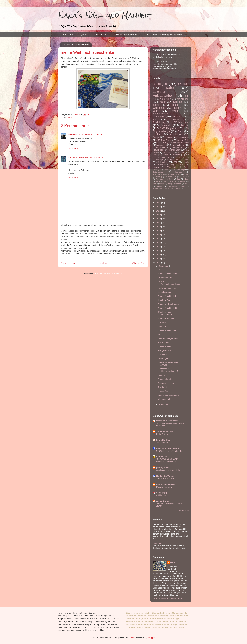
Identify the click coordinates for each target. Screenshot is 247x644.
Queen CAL (183, 140)
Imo (179, 179)
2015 (159, 247)
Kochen (157, 134)
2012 (159, 259)
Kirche (181, 152)
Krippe (165, 155)
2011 (159, 263)
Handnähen (175, 150)
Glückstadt (159, 108)
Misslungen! (163, 358)
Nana (173, 562)
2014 (159, 251)
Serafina (162, 326)
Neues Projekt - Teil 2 (168, 330)
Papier (186, 174)
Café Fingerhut (168, 128)
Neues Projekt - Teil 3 (168, 308)
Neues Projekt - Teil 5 (168, 274)
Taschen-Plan (164, 300)
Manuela (72, 134)
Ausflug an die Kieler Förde (168, 470)
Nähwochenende (181, 142)
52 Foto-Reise (165, 140)
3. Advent (162, 354)
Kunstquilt (166, 125)
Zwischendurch (165, 278)
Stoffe (71, 118)
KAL (182, 165)
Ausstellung (163, 142)
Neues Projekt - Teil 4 (168, 296)
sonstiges (160, 84)
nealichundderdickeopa (168, 448)
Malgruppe (183, 99)
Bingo (172, 165)
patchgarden (162, 468)
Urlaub (186, 162)
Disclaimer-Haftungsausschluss (165, 35)
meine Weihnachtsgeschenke (169, 283)
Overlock (178, 172)
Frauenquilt (158, 150)
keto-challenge (170, 181)
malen (176, 105)
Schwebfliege (179, 170)
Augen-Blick (174, 160)
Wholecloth (184, 137)
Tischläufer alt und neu (168, 395)
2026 (159, 203)
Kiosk (186, 179)
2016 (159, 243)
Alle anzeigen (184, 510)
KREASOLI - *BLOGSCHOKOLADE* (167, 458)
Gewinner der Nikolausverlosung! (168, 370)
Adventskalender (162, 114)
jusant (132, 638)
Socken (166, 170)
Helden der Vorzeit (165, 476)
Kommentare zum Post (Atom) (109, 273)
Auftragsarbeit (163, 96)
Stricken (178, 102)
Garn (180, 131)
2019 (159, 231)
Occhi (162, 184)
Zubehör (175, 120)
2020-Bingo (158, 160)
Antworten (73, 148)
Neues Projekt (164, 346)
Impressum (101, 35)
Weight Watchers (174, 184)
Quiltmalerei (163, 162)
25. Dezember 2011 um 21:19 (89, 157)
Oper (186, 160)
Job (154, 184)
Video (183, 186)
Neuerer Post (68, 263)
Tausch (159, 186)
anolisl (72, 157)
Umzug (159, 177)
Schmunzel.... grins (167, 383)
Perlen (178, 189)
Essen (177, 108)
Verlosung (184, 177)
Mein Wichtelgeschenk (168, 338)
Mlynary (161, 165)
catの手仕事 (162, 493)
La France (180, 157)
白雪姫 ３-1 (161, 495)
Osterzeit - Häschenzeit (166, 462)
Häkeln (177, 117)
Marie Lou (163, 334)
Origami (177, 155)
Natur (163, 102)
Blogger (151, 638)
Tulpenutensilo (163, 443)
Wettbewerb (171, 177)
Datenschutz (158, 172)
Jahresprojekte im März (166, 479)
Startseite (68, 35)
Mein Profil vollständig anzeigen (167, 598)
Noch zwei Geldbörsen (168, 304)
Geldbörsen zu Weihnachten (165, 313)
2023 (159, 215)
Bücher (169, 137)
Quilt (155, 111)
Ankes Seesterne (165, 432)
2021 (159, 223)
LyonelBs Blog (163, 440)
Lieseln (156, 167)
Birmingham (157, 189)
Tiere (186, 96)
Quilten (183, 84)
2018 (159, 235)
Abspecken (178, 147)
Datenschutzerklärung (127, 35)
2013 (159, 255)
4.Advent (162, 322)
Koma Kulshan (174, 174)
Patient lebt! (163, 342)
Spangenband (164, 379)
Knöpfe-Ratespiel (166, 318)
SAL (175, 162)
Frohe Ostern (162, 434)
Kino (187, 184)
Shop (156, 137)
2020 (159, 227)
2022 (159, 219)
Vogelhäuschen (165, 292)
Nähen (171, 88)
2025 (159, 207)
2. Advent (162, 387)
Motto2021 (168, 152)
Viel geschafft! (164, 350)
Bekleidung (159, 122)
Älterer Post (139, 263)
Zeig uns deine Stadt (165, 179)
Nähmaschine (159, 147)
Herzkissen (169, 189)
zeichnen (159, 92)
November (164, 404)
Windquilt (171, 167)
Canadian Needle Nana (167, 421)
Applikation (176, 134)
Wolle (175, 111)
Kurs (155, 120)
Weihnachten (181, 122)
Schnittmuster (172, 186)
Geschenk (158, 117)
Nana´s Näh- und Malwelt (105, 15)
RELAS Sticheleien (165, 484)
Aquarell (164, 99)
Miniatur (162, 375)
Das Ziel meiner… (164, 487)
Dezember (164, 266)
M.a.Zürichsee (159, 174)
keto (158, 181)
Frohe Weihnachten (167, 288)
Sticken (185, 125)
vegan (183, 181)
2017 (159, 239)
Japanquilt (162, 145)
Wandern (166, 157)
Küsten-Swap (164, 391)
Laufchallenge (178, 145)
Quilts (84, 35)
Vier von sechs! (165, 399)
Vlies (155, 155)
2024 (159, 211)
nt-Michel (157, 543)
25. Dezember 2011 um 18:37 (91, 134)
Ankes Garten (163, 501)
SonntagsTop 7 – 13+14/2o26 (169, 451)
